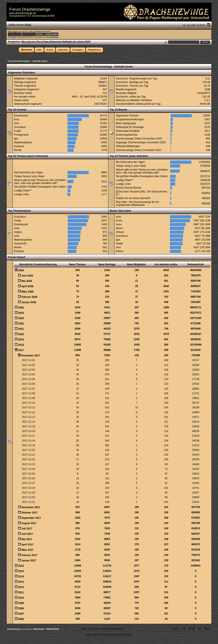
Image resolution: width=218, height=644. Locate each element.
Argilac (18, 232)
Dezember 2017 (31, 356)
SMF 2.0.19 (87, 629)
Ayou (119, 224)
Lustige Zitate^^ (23, 191)
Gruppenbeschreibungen (130, 119)
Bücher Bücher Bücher (129, 188)
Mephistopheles (23, 142)
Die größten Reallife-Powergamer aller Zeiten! (40, 187)
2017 (21, 350)
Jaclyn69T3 (204, 93)
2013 (21, 582)
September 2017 (31, 518)
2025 (21, 308)
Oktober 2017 (29, 513)
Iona (16, 119)
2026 (21, 270)
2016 (21, 566)
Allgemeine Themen (127, 116)
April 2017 (27, 545)
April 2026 (27, 286)
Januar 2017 (29, 561)
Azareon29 (20, 244)
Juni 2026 (27, 276)
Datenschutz (53, 629)
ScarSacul (20, 127)
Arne (17, 228)
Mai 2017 (27, 539)
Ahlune (120, 232)
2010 (21, 598)
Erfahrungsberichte (127, 135)
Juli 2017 (27, 529)
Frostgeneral (21, 135)
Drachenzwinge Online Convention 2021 (139, 150)
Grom (119, 221)
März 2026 (27, 292)
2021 (21, 329)
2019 (21, 340)
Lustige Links (22, 194)
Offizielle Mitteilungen (128, 146)
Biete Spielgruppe (126, 123)
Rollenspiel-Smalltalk (128, 131)
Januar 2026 (29, 302)
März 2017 (27, 550)
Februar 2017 (29, 555)
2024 (21, 313)
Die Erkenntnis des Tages (29, 172)
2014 (21, 577)
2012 (21, 587)
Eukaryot (19, 146)
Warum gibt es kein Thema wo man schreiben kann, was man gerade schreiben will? (40, 182)
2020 (21, 334)
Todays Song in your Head (29, 176)
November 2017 (31, 507)
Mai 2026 (27, 281)
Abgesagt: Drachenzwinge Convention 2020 (141, 142)
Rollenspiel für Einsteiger (130, 127)
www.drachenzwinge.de (23, 13)
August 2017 (29, 523)
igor (16, 139)
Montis (18, 150)
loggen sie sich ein (20, 32)
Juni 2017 (27, 534)
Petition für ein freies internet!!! (133, 198)
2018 (21, 345)
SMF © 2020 (100, 629)
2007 (21, 614)
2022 (21, 324)
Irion (16, 123)
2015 (21, 571)
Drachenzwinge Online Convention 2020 (139, 139)
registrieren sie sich (42, 32)
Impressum (39, 629)
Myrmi (119, 228)
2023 (21, 318)
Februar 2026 (29, 297)
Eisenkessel (21, 116)
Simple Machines (115, 629)
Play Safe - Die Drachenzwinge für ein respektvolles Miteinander (137, 204)
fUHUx (120, 251)
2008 (21, 608)
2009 (21, 603)
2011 (21, 592)
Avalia (17, 131)
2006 (21, 619)
